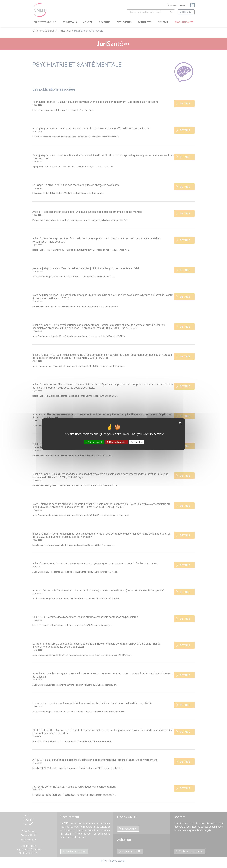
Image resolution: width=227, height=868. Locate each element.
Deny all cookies (116, 442)
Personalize (137, 442)
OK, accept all (94, 442)
